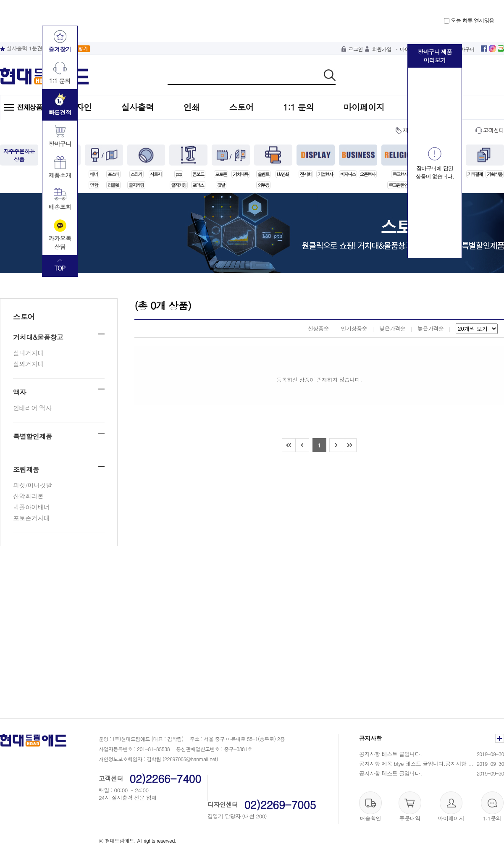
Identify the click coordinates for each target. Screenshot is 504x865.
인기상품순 (354, 328)
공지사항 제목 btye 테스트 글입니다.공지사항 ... (416, 764)
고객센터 (493, 130)
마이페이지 (364, 107)
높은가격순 (431, 328)
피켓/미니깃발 (33, 485)
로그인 (356, 49)
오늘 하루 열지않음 (469, 20)
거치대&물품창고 (38, 337)
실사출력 (138, 107)
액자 (20, 392)
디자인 (80, 107)
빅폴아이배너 (31, 507)
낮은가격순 (392, 328)
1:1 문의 (299, 107)
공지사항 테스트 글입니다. (391, 754)
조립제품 (26, 469)
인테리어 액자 (32, 408)
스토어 (242, 107)
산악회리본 (28, 496)
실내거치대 (28, 353)
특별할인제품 (33, 436)
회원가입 (382, 49)
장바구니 (465, 49)
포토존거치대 (31, 518)
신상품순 (318, 328)
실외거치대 (28, 364)
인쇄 (192, 107)
